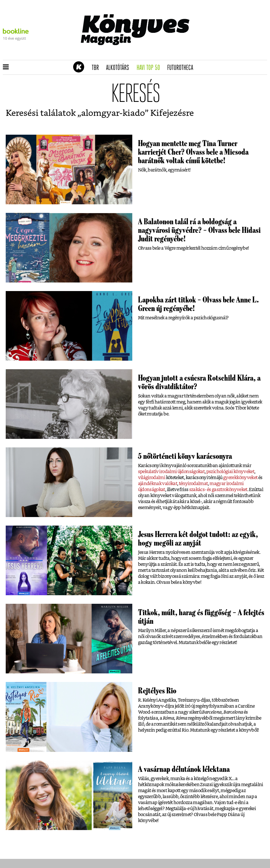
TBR (97, 68)
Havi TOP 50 (150, 68)
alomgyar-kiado (113, 113)
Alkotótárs (119, 68)
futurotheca (182, 68)
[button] (6, 67)
